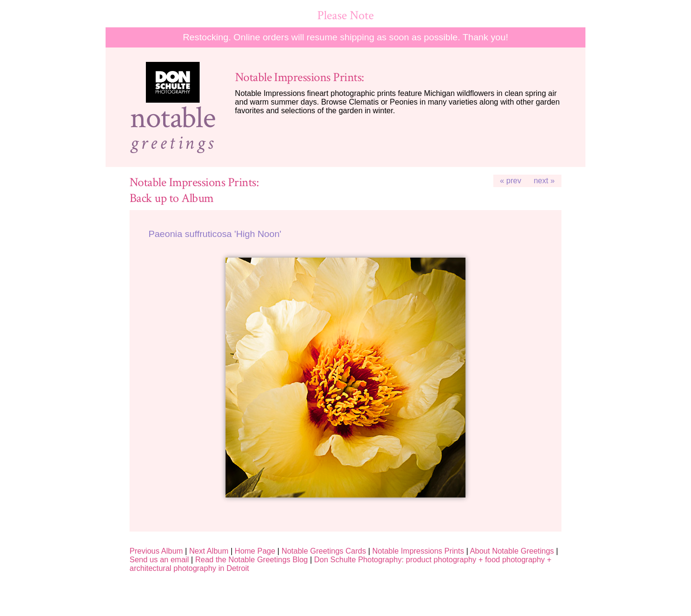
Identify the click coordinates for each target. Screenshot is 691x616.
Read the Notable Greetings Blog (252, 560)
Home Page (255, 551)
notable (173, 118)
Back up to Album (172, 198)
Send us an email (159, 560)
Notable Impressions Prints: (300, 77)
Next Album (209, 551)
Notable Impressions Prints (418, 551)
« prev (511, 181)
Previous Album (156, 551)
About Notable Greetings (512, 551)
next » (544, 181)
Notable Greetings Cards (324, 551)
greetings (173, 143)
